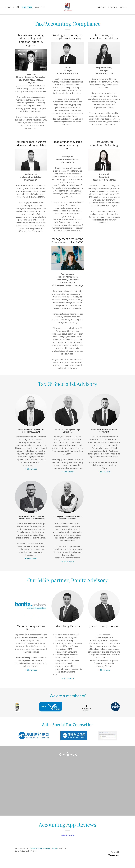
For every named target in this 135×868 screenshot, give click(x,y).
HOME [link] (7, 7)
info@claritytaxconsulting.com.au (43, 858)
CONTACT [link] (113, 7)
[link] (68, 7)
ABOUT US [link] (40, 7)
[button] (124, 7)
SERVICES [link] (101, 7)
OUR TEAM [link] (27, 7)
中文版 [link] (16, 7)
